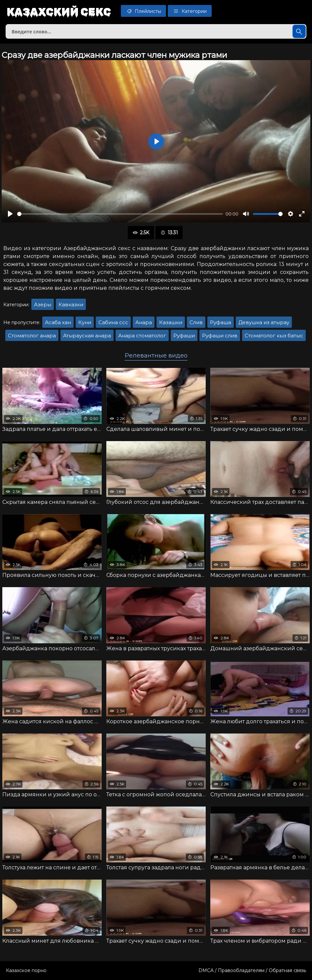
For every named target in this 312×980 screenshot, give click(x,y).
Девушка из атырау (264, 322)
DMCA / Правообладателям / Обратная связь (252, 970)
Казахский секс (59, 12)
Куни (85, 322)
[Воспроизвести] (10, 214)
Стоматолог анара (32, 336)
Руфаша (221, 322)
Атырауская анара (87, 336)
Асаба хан (58, 322)
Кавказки (71, 304)
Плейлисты (143, 11)
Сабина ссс (113, 322)
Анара (144, 322)
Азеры (43, 304)
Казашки (171, 322)
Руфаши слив (220, 336)
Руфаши (184, 336)
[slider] (120, 214)
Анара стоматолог (142, 336)
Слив (196, 322)
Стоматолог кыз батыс (274, 336)
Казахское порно (26, 970)
